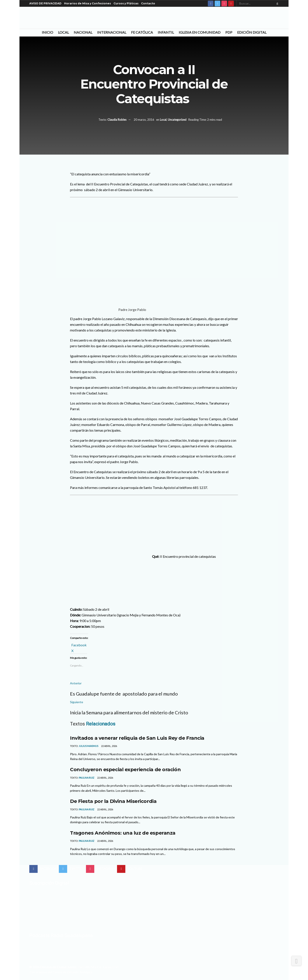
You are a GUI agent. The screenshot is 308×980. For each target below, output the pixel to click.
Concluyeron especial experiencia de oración (125, 769)
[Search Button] (276, 3)
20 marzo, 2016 (144, 120)
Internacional (112, 32)
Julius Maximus (88, 746)
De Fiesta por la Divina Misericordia (113, 801)
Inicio (47, 32)
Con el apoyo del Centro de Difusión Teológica (61, 972)
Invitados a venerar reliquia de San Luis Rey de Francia (137, 738)
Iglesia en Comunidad (200, 32)
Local (63, 32)
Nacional (83, 32)
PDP (229, 32)
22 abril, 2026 (109, 746)
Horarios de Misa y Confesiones (87, 3)
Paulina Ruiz (87, 778)
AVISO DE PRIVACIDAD (45, 3)
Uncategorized (177, 120)
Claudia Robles (117, 120)
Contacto (148, 3)
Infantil (166, 32)
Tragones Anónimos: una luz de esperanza (123, 833)
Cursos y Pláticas (126, 3)
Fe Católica (142, 32)
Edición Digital (252, 32)
